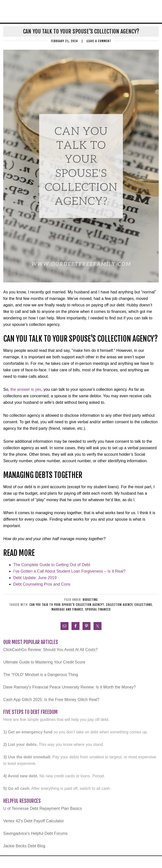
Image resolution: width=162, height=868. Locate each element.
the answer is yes (26, 389)
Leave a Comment (99, 41)
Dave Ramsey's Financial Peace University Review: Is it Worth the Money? (69, 687)
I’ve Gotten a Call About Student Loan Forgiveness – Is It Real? (69, 571)
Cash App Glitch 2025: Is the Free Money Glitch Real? (51, 700)
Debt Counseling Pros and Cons (42, 584)
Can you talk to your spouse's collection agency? (67, 605)
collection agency (119, 605)
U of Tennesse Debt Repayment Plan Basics (43, 808)
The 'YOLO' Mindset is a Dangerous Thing (41, 675)
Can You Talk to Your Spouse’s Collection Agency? (81, 31)
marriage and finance (67, 609)
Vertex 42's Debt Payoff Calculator (34, 821)
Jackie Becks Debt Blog (24, 846)
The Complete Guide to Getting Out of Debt (52, 565)
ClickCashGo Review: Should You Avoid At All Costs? (50, 650)
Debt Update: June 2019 (35, 578)
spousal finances (98, 609)
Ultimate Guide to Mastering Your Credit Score (44, 662)
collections (143, 605)
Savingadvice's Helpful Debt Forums (35, 833)
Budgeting (90, 600)
